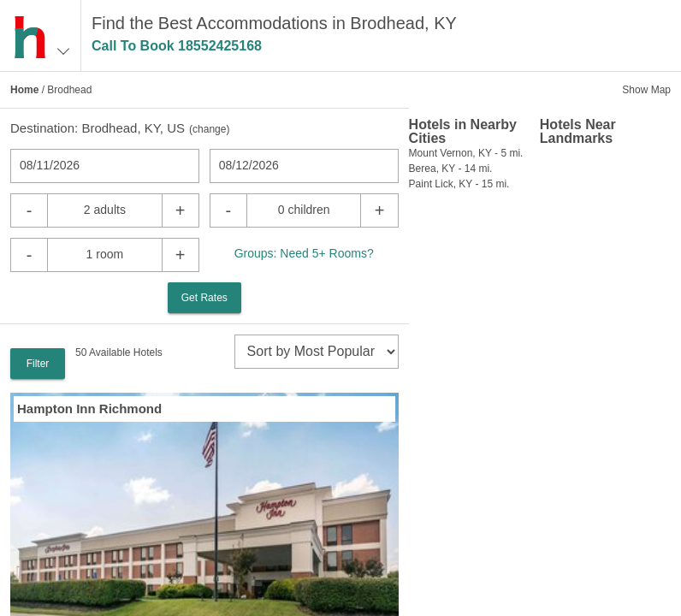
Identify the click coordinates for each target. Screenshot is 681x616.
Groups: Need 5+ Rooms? (304, 253)
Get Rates (204, 298)
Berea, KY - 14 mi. (451, 169)
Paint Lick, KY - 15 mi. (459, 184)
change (209, 129)
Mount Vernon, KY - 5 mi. (466, 153)
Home (24, 90)
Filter (38, 364)
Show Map (646, 90)
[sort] (317, 352)
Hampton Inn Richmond (89, 409)
